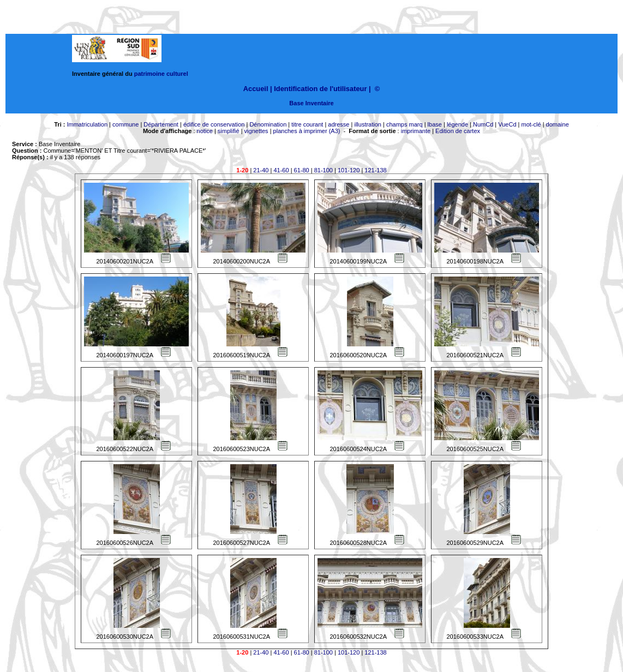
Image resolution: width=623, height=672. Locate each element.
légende (457, 124)
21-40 (261, 170)
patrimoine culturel (161, 74)
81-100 (324, 170)
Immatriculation (87, 124)
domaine (558, 124)
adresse (339, 124)
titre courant (307, 124)
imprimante (416, 131)
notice (205, 131)
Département (161, 124)
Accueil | (258, 89)
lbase (435, 124)
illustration (368, 124)
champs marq (405, 124)
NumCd (483, 124)
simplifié (229, 131)
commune (125, 124)
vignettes (256, 131)
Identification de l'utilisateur (320, 89)
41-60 (281, 170)
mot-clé (531, 124)
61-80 (302, 170)
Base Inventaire (311, 103)
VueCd (507, 124)
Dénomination (268, 124)
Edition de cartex (458, 131)
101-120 (349, 170)
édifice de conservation (214, 124)
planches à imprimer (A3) (307, 131)
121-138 (375, 170)
